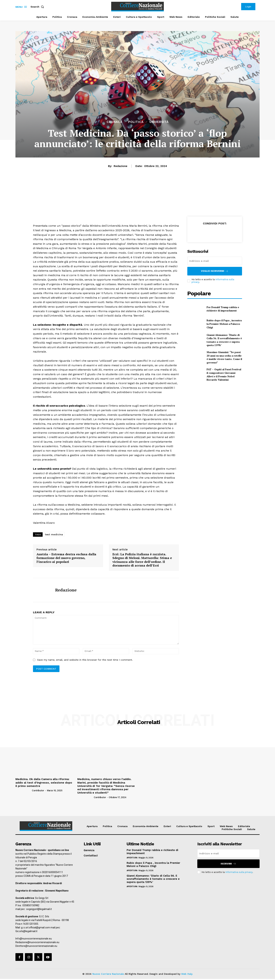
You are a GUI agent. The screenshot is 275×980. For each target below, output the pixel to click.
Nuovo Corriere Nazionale (108, 974)
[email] (215, 261)
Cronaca (114, 122)
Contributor (38, 790)
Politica (136, 122)
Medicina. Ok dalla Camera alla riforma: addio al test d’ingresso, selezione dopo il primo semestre (44, 782)
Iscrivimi (228, 864)
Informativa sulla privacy (239, 872)
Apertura (132, 858)
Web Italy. (187, 974)
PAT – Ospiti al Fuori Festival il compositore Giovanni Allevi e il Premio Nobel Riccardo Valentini (224, 374)
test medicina (54, 534)
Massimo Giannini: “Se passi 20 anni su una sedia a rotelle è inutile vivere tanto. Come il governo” (224, 357)
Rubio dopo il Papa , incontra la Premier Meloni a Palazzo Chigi (224, 324)
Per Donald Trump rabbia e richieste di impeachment (223, 309)
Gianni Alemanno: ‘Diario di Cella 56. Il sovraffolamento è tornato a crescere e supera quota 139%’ (224, 340)
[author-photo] (23, 790)
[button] (38, 7)
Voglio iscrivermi (215, 271)
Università (159, 122)
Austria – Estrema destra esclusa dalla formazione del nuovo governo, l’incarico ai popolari (66, 558)
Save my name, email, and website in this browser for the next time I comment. (85, 660)
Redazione (120, 166)
